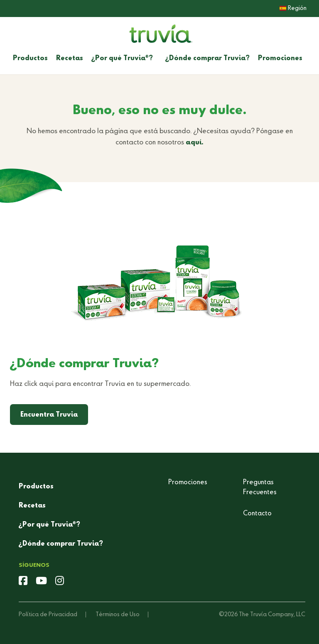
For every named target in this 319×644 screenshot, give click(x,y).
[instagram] (60, 582)
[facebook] (23, 582)
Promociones (280, 59)
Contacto (257, 514)
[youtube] (41, 582)
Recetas (70, 59)
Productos (30, 59)
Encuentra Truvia (49, 415)
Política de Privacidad (48, 615)
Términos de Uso (118, 615)
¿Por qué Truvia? (122, 59)
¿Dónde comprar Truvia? (207, 59)
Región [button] (293, 8)
